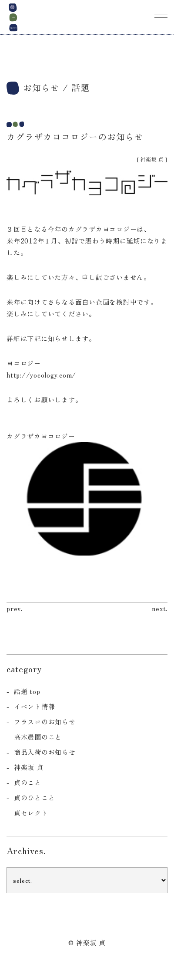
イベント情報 (35, 706)
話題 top (27, 691)
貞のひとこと (35, 797)
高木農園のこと (38, 737)
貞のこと (28, 782)
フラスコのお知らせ (45, 722)
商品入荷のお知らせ (45, 752)
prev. (15, 608)
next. (160, 608)
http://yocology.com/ (41, 375)
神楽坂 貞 (152, 159)
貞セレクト (31, 813)
